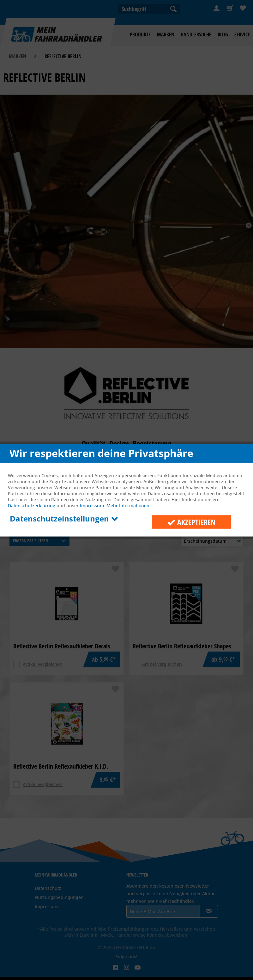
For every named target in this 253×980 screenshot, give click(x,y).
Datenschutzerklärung (32, 505)
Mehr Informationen (128, 505)
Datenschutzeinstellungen (64, 518)
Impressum (92, 505)
